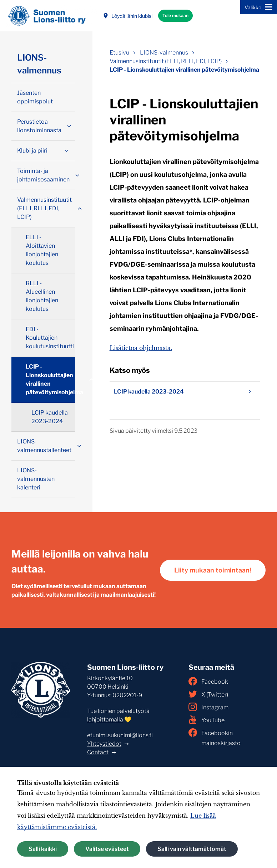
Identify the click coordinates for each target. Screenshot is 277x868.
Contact (98, 752)
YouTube (207, 720)
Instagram (208, 707)
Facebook (208, 681)
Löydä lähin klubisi (128, 16)
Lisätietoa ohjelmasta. (141, 348)
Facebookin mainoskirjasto (215, 737)
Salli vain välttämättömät (192, 849)
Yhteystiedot (104, 744)
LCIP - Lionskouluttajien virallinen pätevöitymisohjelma (51, 379)
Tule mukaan (175, 16)
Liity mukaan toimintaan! (213, 570)
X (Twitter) (208, 694)
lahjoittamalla (105, 720)
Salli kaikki (43, 849)
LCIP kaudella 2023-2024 (185, 392)
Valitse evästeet (107, 849)
